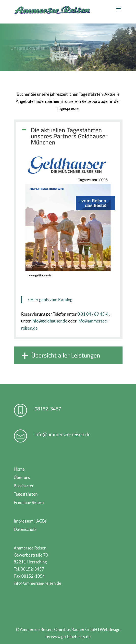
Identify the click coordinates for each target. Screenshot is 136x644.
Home (19, 469)
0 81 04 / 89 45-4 (93, 314)
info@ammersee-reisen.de (62, 434)
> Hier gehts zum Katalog (50, 300)
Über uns (22, 477)
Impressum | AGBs (30, 521)
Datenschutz (25, 529)
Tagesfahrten (26, 494)
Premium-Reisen (29, 502)
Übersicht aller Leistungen (66, 355)
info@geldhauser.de (49, 321)
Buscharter (24, 486)
